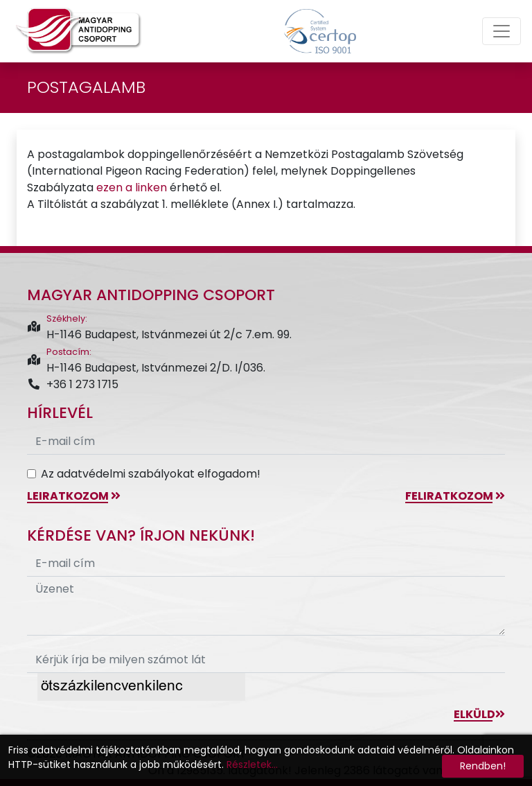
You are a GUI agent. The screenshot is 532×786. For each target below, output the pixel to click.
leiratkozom (74, 496)
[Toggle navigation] (502, 31)
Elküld (479, 714)
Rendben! (483, 766)
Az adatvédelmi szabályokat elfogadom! (151, 474)
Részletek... (252, 765)
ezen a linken (132, 187)
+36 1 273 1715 (73, 384)
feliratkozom (455, 496)
